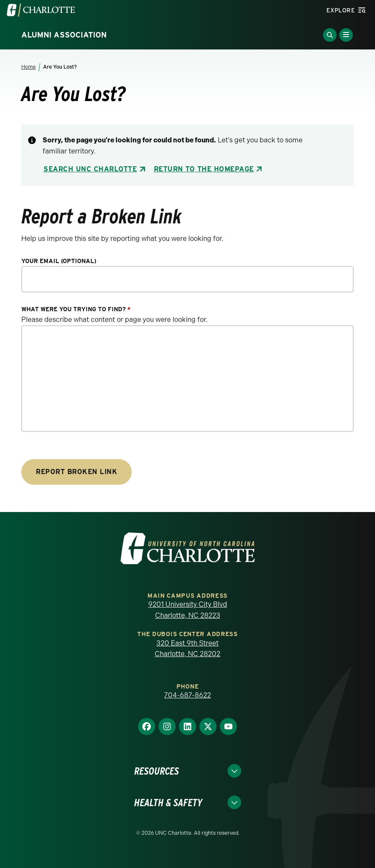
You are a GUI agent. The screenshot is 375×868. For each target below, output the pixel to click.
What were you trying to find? (76, 309)
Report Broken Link (76, 472)
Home (29, 67)
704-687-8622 (187, 695)
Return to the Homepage (204, 169)
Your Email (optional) (59, 261)
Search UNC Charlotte (90, 169)
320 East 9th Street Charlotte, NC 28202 (187, 649)
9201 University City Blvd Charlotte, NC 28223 (188, 610)
